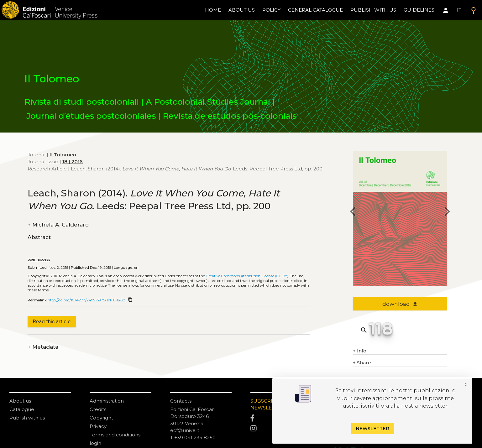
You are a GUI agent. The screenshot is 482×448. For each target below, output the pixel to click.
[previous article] (353, 213)
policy (271, 10)
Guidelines (419, 10)
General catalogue (315, 10)
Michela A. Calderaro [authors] (58, 225)
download (400, 304)
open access (39, 259)
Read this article (52, 321)
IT (459, 10)
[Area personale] (446, 10)
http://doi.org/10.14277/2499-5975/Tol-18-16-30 (86, 300)
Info (360, 351)
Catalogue (22, 409)
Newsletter (372, 429)
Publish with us (373, 10)
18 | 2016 (73, 161)
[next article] (447, 213)
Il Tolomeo (63, 155)
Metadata (43, 347)
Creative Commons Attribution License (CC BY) (247, 276)
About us (242, 10)
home (213, 10)
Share (362, 363)
